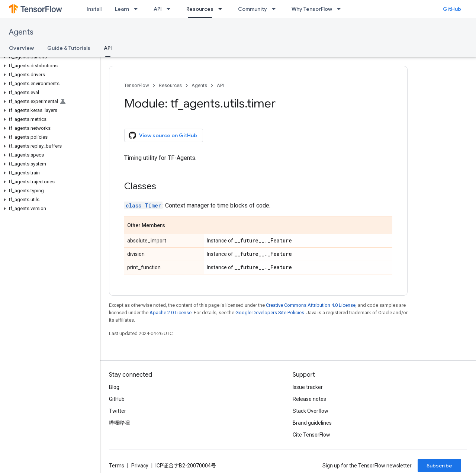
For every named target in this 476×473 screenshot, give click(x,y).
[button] (49, 57)
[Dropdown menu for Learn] (138, 9)
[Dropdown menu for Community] (276, 9)
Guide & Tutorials (69, 48)
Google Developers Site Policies (270, 313)
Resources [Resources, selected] (200, 9)
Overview (21, 48)
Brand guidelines (312, 423)
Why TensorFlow (312, 9)
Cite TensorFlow (311, 435)
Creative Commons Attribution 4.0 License (311, 305)
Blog (114, 387)
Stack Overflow (311, 411)
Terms (117, 466)
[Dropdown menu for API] (171, 9)
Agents (21, 32)
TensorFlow (137, 85)
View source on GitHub (163, 135)
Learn (122, 9)
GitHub (452, 9)
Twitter (118, 411)
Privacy (140, 466)
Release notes (309, 399)
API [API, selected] (108, 48)
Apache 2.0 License (171, 313)
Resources (170, 85)
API (158, 9)
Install (94, 9)
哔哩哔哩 (119, 423)
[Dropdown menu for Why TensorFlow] (341, 9)
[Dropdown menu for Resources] (222, 9)
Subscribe (439, 466)
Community (253, 9)
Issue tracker (308, 387)
